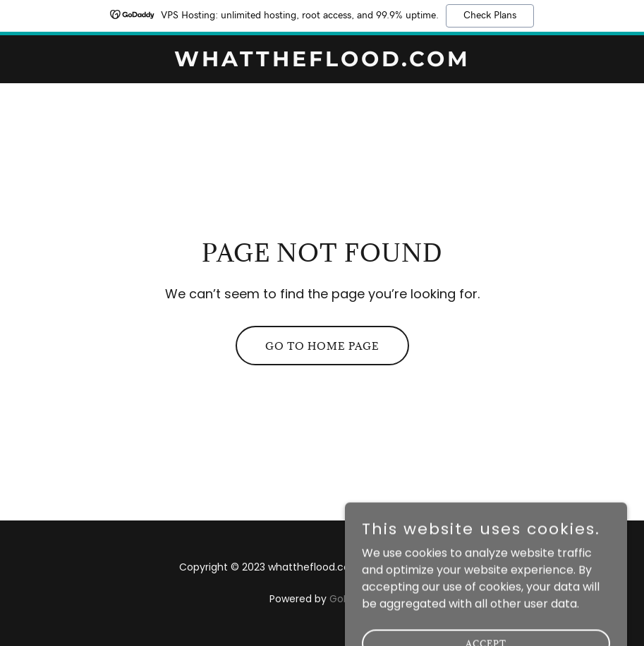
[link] (322, 62)
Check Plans (490, 16)
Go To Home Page (322, 346)
